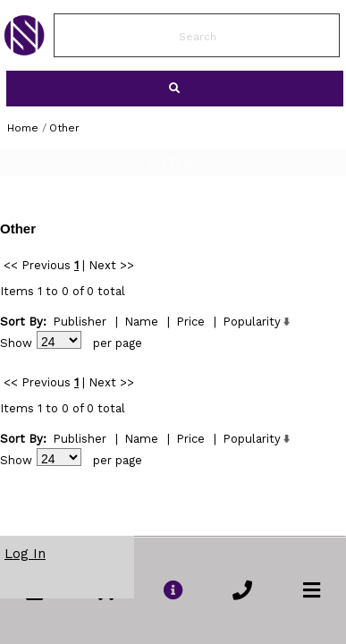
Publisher (80, 322)
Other (64, 128)
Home (23, 128)
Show (16, 343)
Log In (25, 554)
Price (190, 322)
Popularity (252, 322)
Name (141, 322)
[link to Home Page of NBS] (24, 51)
